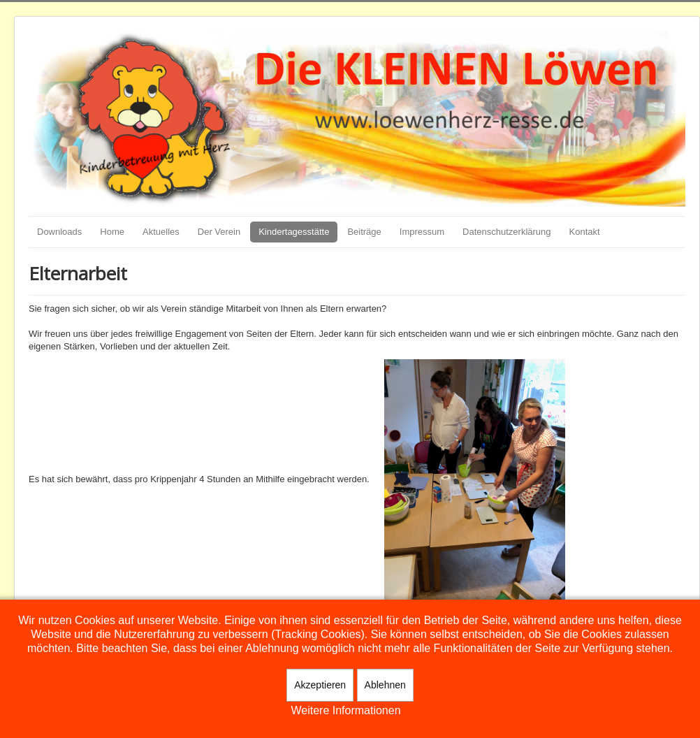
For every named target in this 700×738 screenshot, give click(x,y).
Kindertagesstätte (294, 232)
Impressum (422, 232)
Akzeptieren (320, 685)
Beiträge (364, 232)
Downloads (59, 232)
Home (112, 232)
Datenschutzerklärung (506, 232)
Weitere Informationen (345, 710)
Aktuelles (161, 232)
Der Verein (219, 232)
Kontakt (585, 232)
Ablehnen (385, 685)
